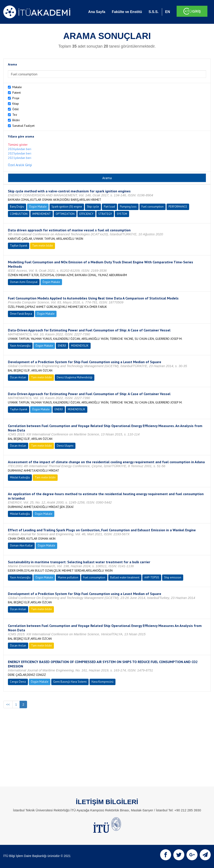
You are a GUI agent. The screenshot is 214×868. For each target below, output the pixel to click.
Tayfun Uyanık (19, 246)
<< (8, 704)
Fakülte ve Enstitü (127, 12)
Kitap (16, 104)
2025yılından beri (20, 153)
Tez (15, 115)
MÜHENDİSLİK (80, 346)
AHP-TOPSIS (152, 577)
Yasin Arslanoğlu (20, 346)
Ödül (16, 109)
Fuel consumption (153, 207)
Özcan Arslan (18, 377)
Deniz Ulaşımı (65, 446)
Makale (17, 87)
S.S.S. (153, 12)
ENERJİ (62, 346)
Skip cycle (93, 207)
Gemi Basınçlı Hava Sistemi (70, 682)
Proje (16, 98)
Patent (16, 93)
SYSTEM (122, 214)
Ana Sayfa (97, 12)
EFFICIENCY (86, 214)
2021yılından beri (20, 158)
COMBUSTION (19, 214)
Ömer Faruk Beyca (21, 314)
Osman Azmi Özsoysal (24, 282)
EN (168, 12)
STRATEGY (105, 214)
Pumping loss (128, 207)
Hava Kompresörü (102, 682)
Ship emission (173, 577)
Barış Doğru (17, 207)
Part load (109, 207)
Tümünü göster (18, 145)
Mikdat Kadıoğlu (20, 477)
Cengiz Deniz (18, 682)
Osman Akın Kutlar (21, 546)
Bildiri (16, 120)
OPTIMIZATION (65, 214)
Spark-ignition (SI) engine (67, 207)
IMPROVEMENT (42, 214)
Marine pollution (68, 577)
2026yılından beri (20, 149)
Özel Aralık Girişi (20, 165)
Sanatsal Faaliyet (23, 126)
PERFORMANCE (178, 207)
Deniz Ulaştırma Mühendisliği (75, 377)
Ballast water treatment (125, 577)
